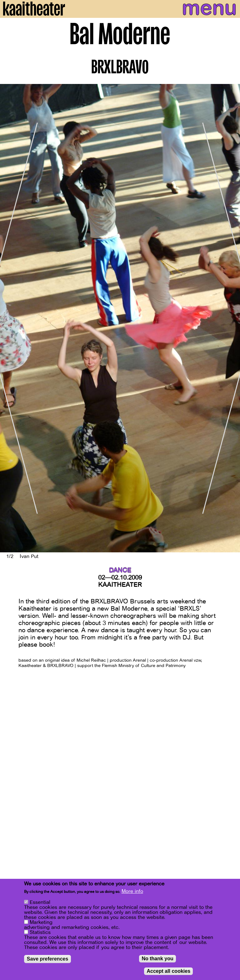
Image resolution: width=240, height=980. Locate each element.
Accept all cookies (168, 971)
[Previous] (9, 318)
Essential (40, 903)
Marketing (41, 923)
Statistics (40, 933)
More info (132, 892)
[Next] (231, 318)
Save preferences (48, 959)
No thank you (157, 959)
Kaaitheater (120, 585)
